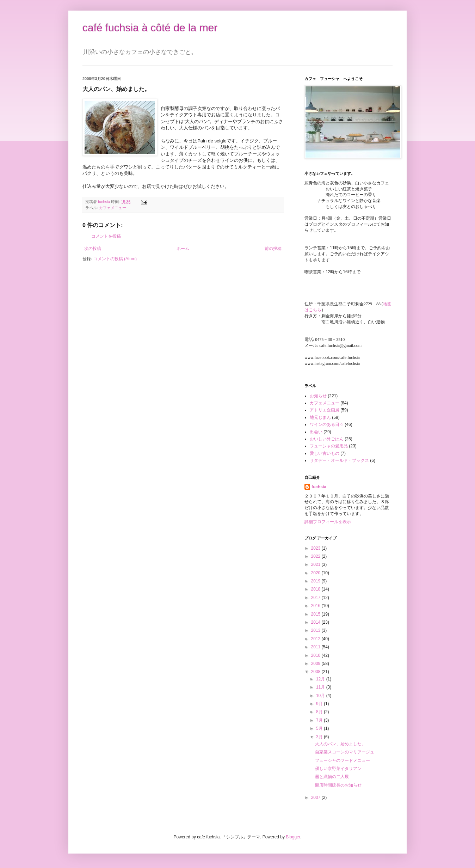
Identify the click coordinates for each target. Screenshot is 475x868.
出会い (316, 432)
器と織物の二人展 (332, 777)
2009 (316, 664)
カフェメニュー (113, 208)
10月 (321, 696)
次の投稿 (93, 249)
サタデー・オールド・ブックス (339, 460)
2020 (316, 573)
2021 (316, 564)
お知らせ (318, 396)
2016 (316, 606)
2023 (316, 548)
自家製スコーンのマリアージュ (345, 752)
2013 (316, 630)
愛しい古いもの (325, 453)
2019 (316, 581)
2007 (316, 797)
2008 (316, 672)
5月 (320, 728)
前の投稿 (273, 249)
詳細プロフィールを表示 (328, 522)
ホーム (183, 249)
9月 (320, 704)
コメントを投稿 (106, 236)
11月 (321, 687)
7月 (320, 720)
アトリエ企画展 (325, 410)
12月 (321, 679)
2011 (316, 647)
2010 (316, 655)
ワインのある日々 (327, 424)
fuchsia (319, 487)
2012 (316, 639)
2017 (316, 598)
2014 (316, 622)
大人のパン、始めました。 (340, 744)
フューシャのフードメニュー (343, 760)
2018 (316, 589)
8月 (320, 712)
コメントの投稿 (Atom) (115, 259)
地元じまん (320, 417)
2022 (316, 556)
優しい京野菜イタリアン (338, 769)
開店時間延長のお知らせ (338, 785)
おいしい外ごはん (327, 439)
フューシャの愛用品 (329, 446)
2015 (316, 614)
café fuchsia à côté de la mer (150, 28)
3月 (320, 737)
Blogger (293, 837)
